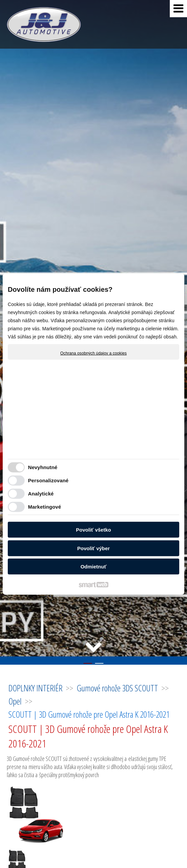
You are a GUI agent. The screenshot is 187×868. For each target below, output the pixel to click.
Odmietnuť (93, 567)
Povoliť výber (93, 548)
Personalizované (48, 480)
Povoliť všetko (93, 530)
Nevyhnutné (43, 467)
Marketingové (45, 506)
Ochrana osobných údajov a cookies (94, 353)
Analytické (41, 493)
